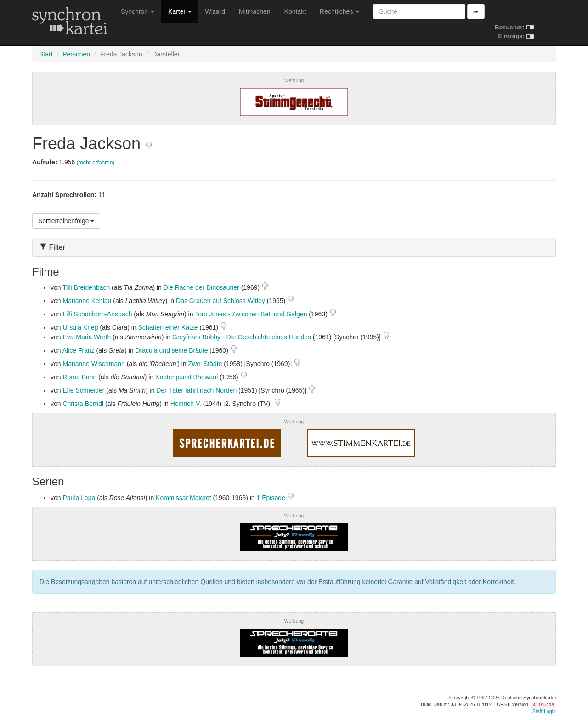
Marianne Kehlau (87, 301)
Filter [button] (52, 247)
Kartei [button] (180, 11)
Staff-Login (544, 711)
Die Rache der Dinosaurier (201, 287)
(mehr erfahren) (96, 163)
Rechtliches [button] (339, 11)
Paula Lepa (79, 498)
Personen (76, 54)
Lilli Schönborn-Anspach (97, 314)
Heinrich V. (186, 404)
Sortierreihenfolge (66, 221)
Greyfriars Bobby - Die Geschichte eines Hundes (242, 337)
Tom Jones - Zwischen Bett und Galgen (251, 314)
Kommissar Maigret (184, 498)
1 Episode (272, 498)
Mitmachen (254, 11)
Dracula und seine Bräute (171, 350)
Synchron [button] (138, 11)
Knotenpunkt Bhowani (187, 377)
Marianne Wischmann (93, 364)
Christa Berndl (83, 404)
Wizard (215, 11)
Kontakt (295, 11)
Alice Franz (79, 350)
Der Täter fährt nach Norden (196, 390)
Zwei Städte (205, 364)
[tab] (294, 247)
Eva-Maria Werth (87, 337)
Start (46, 54)
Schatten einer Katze (168, 327)
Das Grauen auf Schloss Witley (220, 301)
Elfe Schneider (83, 390)
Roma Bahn (79, 377)
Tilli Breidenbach (86, 287)
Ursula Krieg (80, 327)
